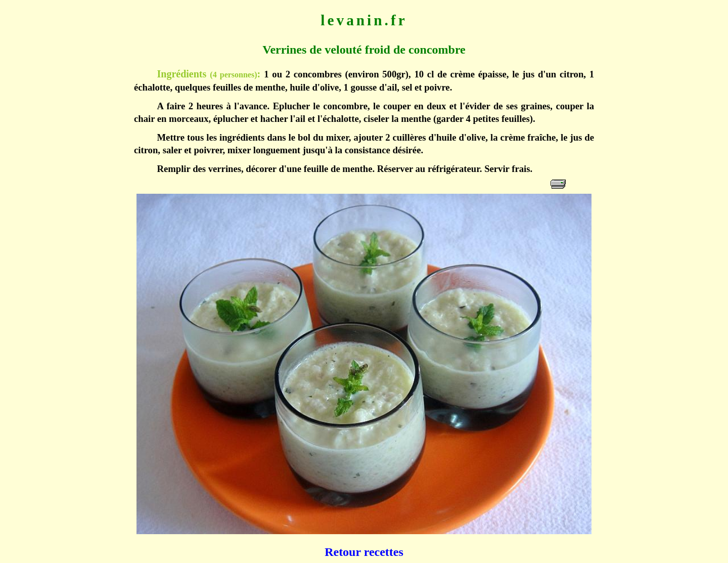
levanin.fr (364, 20)
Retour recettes (364, 552)
